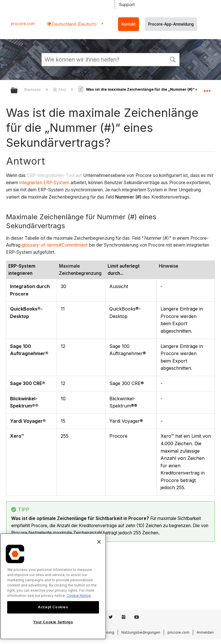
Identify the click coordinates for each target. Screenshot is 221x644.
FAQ (60, 89)
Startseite (33, 89)
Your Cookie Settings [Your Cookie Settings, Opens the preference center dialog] (53, 622)
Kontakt (128, 24)
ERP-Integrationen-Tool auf (55, 175)
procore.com (23, 24)
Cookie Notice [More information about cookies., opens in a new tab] (79, 596)
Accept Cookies (53, 607)
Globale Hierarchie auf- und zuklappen (18, 91)
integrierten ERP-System (44, 183)
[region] (53, 586)
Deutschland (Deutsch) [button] (74, 24)
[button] (173, 59)
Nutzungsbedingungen (141, 632)
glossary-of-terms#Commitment (55, 245)
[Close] (99, 542)
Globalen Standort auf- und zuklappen (207, 89)
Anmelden (205, 632)
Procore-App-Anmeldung (171, 24)
